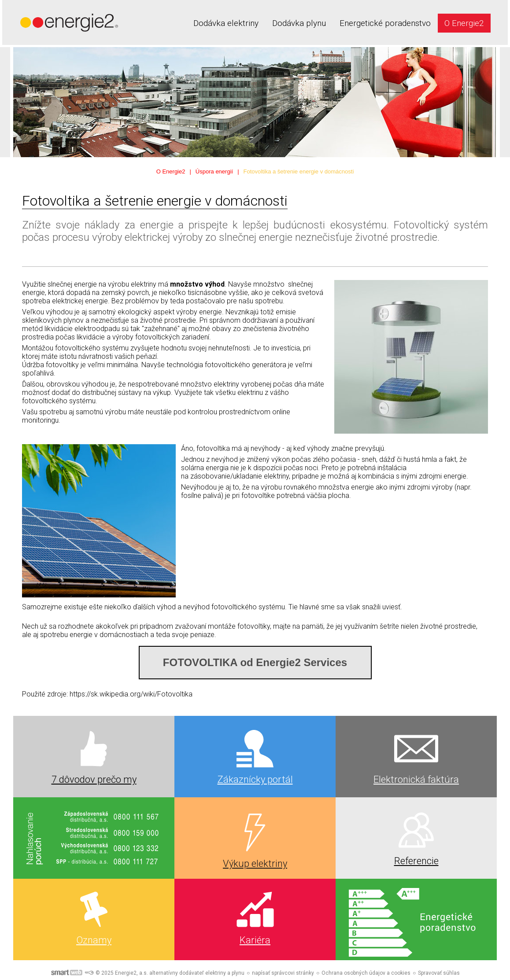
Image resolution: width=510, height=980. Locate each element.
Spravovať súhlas (439, 973)
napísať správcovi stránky (283, 973)
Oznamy (94, 940)
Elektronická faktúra (416, 779)
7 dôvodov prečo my (94, 779)
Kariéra (255, 940)
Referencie (416, 861)
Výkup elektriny (255, 864)
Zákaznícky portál (255, 779)
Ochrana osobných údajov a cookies (366, 973)
